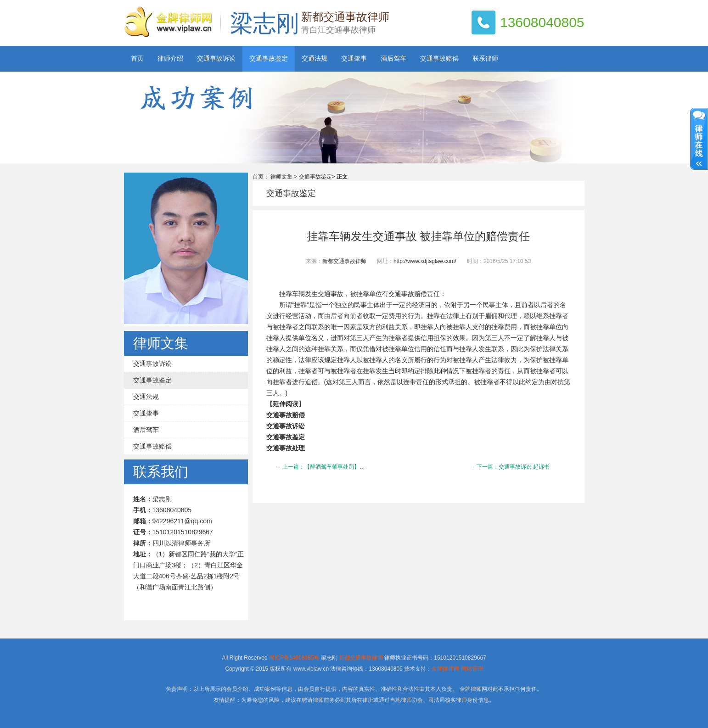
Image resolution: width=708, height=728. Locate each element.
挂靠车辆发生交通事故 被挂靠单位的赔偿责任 (418, 236)
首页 (137, 59)
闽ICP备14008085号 (294, 658)
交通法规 (315, 59)
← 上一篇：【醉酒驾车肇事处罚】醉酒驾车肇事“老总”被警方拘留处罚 (361, 467)
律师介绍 (170, 59)
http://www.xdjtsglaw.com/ (425, 261)
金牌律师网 (445, 669)
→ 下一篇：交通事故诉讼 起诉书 (510, 467)
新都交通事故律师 (344, 261)
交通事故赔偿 (439, 59)
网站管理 (472, 669)
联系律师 (485, 59)
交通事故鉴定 (269, 59)
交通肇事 (354, 59)
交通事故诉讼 (216, 59)
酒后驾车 (393, 59)
